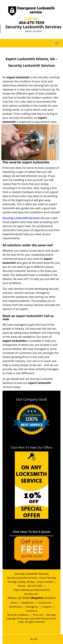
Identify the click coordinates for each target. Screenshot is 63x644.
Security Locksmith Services (21, 218)
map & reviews (45, 582)
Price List (38, 615)
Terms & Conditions (18, 615)
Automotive (15, 607)
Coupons (47, 607)
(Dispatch (37, 598)
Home (14, 603)
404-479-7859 (32, 22)
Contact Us (32, 611)
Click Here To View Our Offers (32, 447)
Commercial (44, 603)
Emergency (32, 607)
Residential (27, 603)
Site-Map (51, 615)
